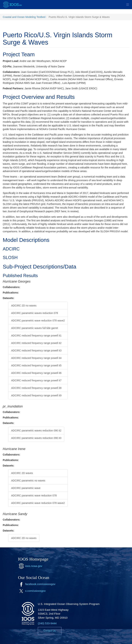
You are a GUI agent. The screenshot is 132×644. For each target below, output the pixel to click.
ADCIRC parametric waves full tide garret (35, 328)
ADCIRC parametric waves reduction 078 (35, 313)
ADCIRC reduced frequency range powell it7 (36, 380)
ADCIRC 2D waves (22, 473)
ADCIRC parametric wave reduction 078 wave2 (38, 321)
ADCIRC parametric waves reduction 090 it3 (36, 438)
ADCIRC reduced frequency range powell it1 (36, 336)
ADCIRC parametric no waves (28, 481)
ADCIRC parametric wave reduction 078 (34, 496)
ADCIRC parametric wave (26, 488)
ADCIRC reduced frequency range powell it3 (36, 350)
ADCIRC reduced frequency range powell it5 (36, 365)
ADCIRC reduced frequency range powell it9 (36, 395)
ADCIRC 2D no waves (24, 306)
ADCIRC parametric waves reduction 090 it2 (36, 430)
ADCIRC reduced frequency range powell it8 (36, 388)
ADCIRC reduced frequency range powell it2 (36, 343)
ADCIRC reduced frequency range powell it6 (36, 373)
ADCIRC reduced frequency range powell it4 (36, 358)
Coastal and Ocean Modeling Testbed (24, 17)
